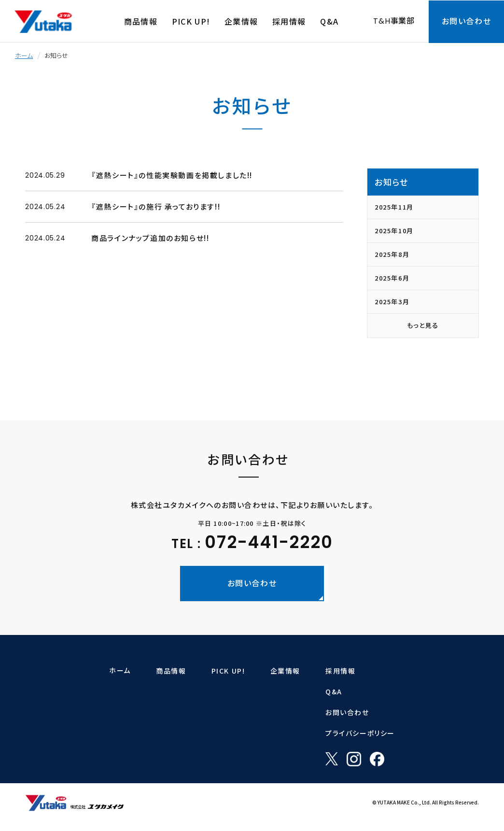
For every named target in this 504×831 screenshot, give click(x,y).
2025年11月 (394, 207)
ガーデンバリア (219, 704)
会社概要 (277, 718)
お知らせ (391, 182)
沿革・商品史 (282, 732)
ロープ (115, 690)
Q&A (383, 691)
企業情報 (280, 671)
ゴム (112, 732)
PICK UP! (216, 671)
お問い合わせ (397, 712)
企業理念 (277, 704)
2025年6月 (392, 278)
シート (115, 704)
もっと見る (423, 325)
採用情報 (390, 671)
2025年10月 (394, 231)
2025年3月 (392, 302)
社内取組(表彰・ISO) (293, 760)
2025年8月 (392, 254)
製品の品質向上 (286, 746)
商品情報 (122, 671)
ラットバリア (215, 690)
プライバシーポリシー (409, 733)
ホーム (24, 55)
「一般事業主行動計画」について (307, 774)
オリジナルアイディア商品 (140, 760)
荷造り (115, 718)
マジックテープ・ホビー (137, 746)
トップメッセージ (287, 690)
